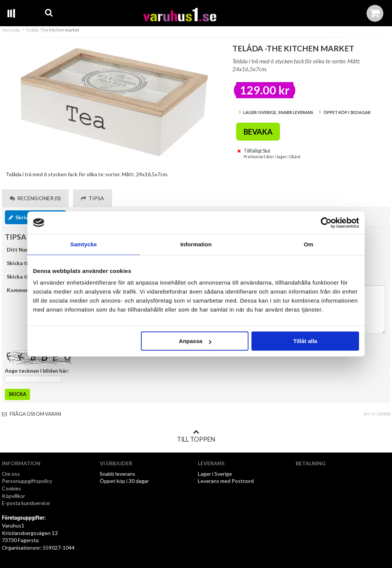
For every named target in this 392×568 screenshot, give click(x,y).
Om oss (11, 474)
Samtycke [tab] (84, 244)
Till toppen (196, 436)
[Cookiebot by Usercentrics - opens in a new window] (326, 223)
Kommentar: (22, 290)
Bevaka (258, 132)
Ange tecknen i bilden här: (37, 371)
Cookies (11, 488)
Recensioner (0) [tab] (35, 198)
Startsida (11, 30)
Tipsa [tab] (93, 198)
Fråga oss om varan (31, 414)
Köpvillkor (13, 496)
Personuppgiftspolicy (27, 481)
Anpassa (195, 341)
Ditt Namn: (21, 250)
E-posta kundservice (26, 503)
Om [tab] (308, 244)
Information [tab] (196, 244)
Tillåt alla (305, 341)
